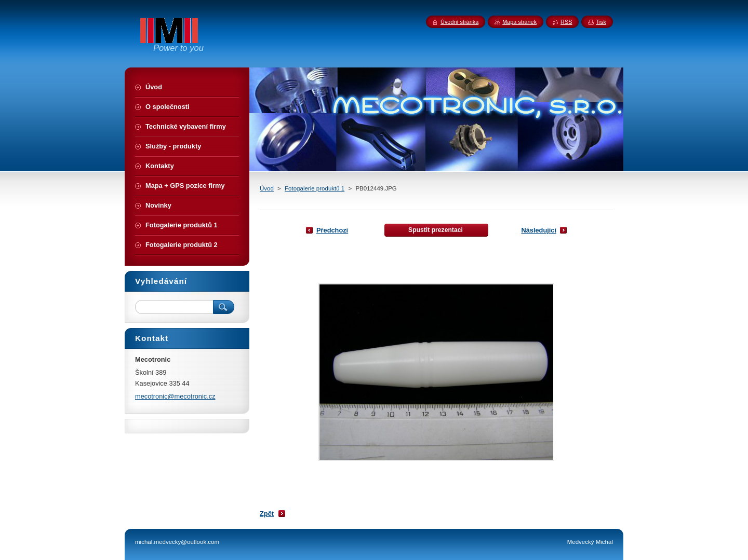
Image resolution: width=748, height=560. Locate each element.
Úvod (267, 188)
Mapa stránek (519, 22)
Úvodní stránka (459, 22)
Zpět (267, 514)
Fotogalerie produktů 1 (315, 188)
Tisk (601, 22)
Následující (539, 230)
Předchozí (332, 230)
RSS (566, 22)
